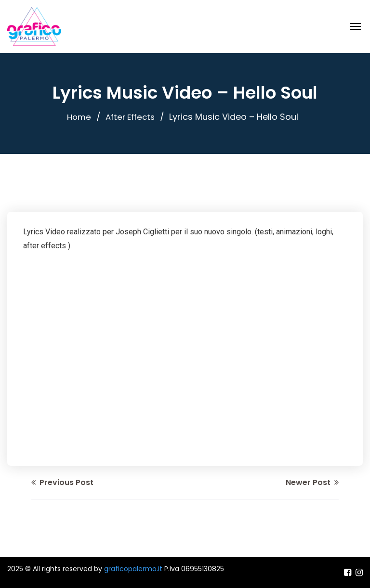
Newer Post (312, 482)
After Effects (131, 117)
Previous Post (62, 482)
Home (77, 117)
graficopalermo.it (133, 569)
